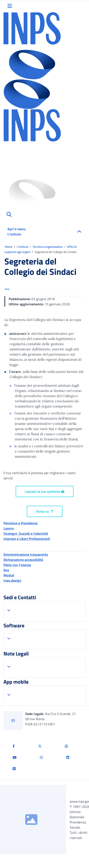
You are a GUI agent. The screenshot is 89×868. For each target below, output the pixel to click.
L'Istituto (23, 247)
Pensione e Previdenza (20, 523)
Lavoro (9, 528)
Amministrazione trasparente (26, 554)
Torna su (45, 511)
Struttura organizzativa (48, 247)
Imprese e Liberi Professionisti (27, 539)
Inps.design (12, 580)
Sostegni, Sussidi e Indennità (26, 533)
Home (9, 247)
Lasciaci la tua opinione (45, 491)
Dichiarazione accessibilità (23, 560)
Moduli (9, 575)
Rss (6, 570)
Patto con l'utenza (17, 565)
